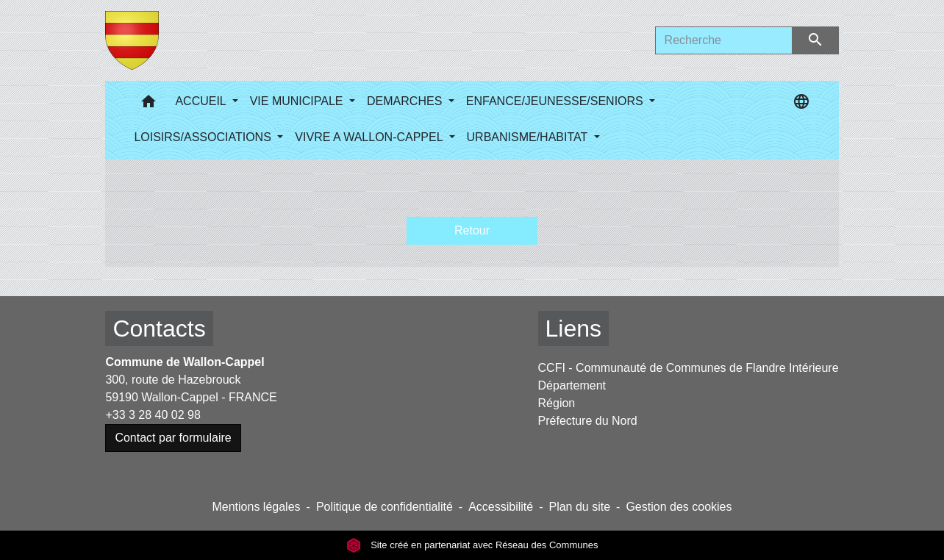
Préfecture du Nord (588, 421)
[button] (149, 105)
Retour (472, 230)
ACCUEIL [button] (202, 101)
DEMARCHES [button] (406, 101)
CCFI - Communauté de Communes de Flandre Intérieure (689, 368)
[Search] (724, 40)
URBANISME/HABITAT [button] (529, 137)
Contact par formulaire (173, 438)
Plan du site (579, 507)
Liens (574, 329)
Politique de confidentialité (385, 507)
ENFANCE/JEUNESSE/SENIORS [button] (556, 101)
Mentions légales (256, 507)
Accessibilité (501, 507)
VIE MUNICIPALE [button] (298, 101)
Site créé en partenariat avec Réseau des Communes (472, 545)
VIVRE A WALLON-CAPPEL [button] (370, 137)
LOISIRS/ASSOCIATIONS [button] (204, 137)
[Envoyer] (816, 40)
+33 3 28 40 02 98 (153, 415)
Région (557, 403)
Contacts (159, 329)
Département (572, 385)
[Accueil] (132, 40)
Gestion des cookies (679, 507)
